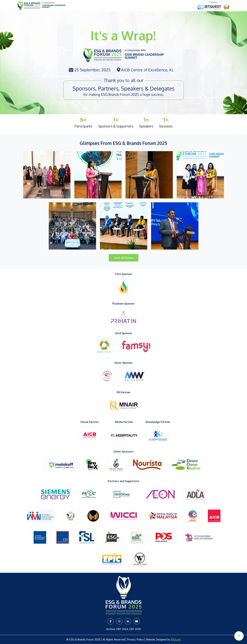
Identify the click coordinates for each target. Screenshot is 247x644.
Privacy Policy (135, 639)
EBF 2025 (135, 629)
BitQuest (176, 639)
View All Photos (124, 258)
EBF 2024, (123, 629)
